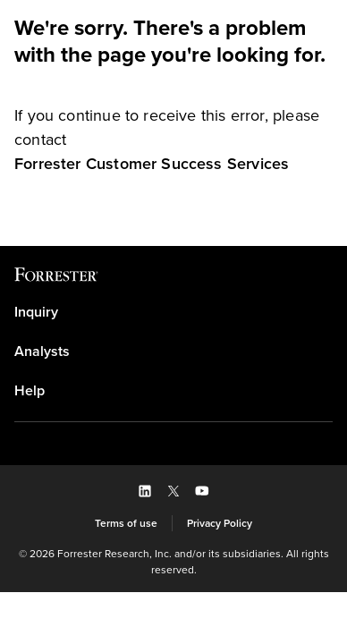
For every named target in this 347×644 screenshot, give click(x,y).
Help (30, 391)
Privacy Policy (220, 523)
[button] (145, 491)
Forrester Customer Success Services (152, 164)
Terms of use (126, 523)
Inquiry (36, 312)
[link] (152, 164)
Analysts (42, 352)
